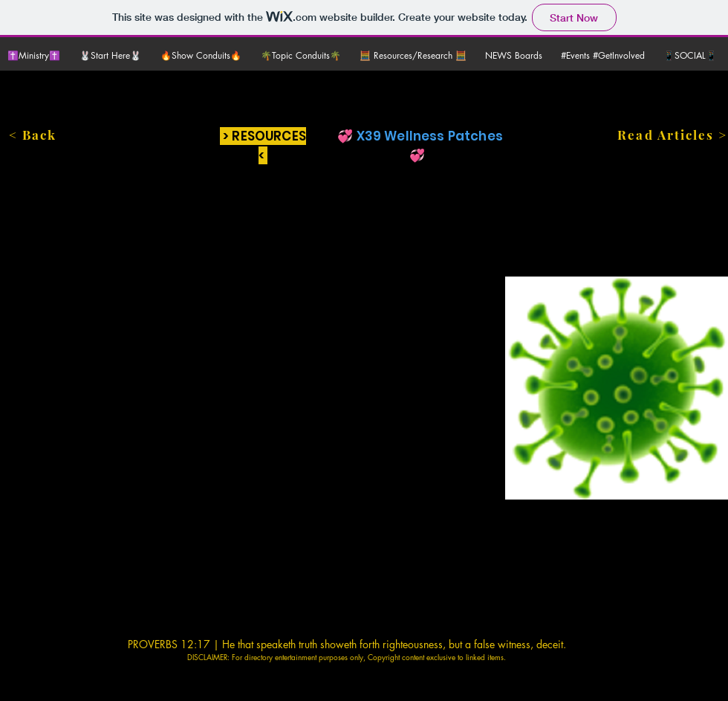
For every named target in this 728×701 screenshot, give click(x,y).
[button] (113, 56)
